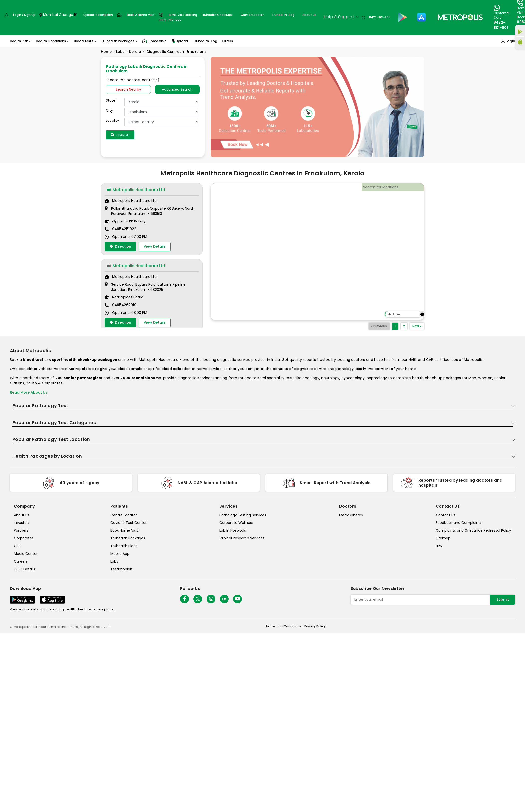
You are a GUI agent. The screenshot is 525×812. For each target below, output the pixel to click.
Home (106, 52)
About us (309, 15)
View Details (155, 246)
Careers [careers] (21, 561)
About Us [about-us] (22, 515)
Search (120, 135)
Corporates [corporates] (24, 538)
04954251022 (124, 229)
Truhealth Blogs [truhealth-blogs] (124, 546)
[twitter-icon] (198, 599)
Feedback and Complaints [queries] (459, 523)
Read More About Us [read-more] (29, 392)
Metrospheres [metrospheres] (351, 515)
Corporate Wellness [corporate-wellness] (236, 523)
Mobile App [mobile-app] (120, 554)
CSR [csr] (17, 546)
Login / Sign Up (24, 15)
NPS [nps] (439, 546)
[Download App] (22, 600)
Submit (503, 599)
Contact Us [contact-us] (446, 515)
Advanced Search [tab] (177, 89)
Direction (120, 246)
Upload (179, 41)
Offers (227, 41)
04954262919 (124, 305)
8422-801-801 (379, 17)
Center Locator (252, 15)
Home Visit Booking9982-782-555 (178, 17)
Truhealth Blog (283, 15)
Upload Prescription (98, 15)
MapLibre (394, 314)
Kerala (135, 52)
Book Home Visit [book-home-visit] (124, 530)
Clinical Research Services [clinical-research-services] (242, 538)
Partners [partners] (21, 530)
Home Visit (154, 41)
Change (66, 15)
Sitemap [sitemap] (443, 538)
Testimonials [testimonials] (122, 569)
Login (510, 41)
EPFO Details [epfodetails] (25, 569)
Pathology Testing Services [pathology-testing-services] (243, 515)
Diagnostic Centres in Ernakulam (176, 52)
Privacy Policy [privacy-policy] (315, 626)
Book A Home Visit (141, 15)
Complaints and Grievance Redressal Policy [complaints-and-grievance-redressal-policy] (473, 530)
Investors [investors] (22, 523)
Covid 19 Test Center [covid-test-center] (129, 523)
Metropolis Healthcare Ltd (136, 190)
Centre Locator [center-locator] (124, 515)
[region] (317, 252)
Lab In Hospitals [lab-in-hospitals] (233, 530)
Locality (113, 120)
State (111, 100)
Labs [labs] (114, 561)
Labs (120, 52)
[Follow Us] (185, 599)
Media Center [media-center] (26, 554)
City (109, 110)
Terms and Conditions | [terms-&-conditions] (285, 626)
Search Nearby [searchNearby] (128, 89)
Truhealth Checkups (217, 15)
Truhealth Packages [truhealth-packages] (128, 538)
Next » (417, 326)
